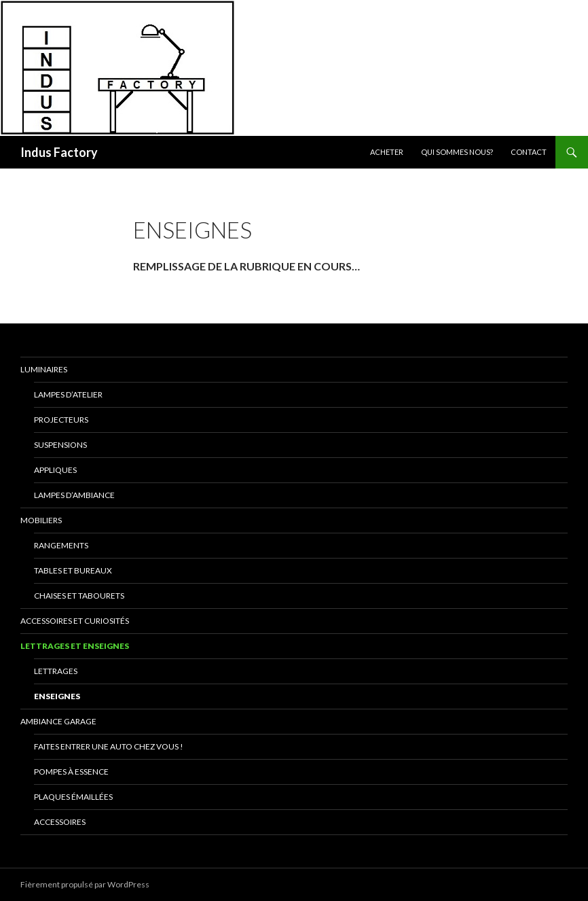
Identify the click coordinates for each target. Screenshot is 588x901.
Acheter (387, 152)
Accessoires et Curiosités (75, 621)
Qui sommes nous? (457, 152)
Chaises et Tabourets (79, 596)
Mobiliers (41, 520)
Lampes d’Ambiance (74, 495)
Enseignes (57, 696)
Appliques (55, 470)
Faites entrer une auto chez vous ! (109, 746)
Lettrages (56, 671)
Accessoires (60, 822)
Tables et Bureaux (73, 570)
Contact (529, 152)
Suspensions (60, 445)
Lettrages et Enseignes (75, 646)
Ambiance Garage (58, 721)
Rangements (61, 545)
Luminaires (44, 369)
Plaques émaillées (73, 797)
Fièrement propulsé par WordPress (85, 884)
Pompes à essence (71, 772)
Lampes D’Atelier (68, 394)
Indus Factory (59, 152)
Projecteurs (61, 420)
